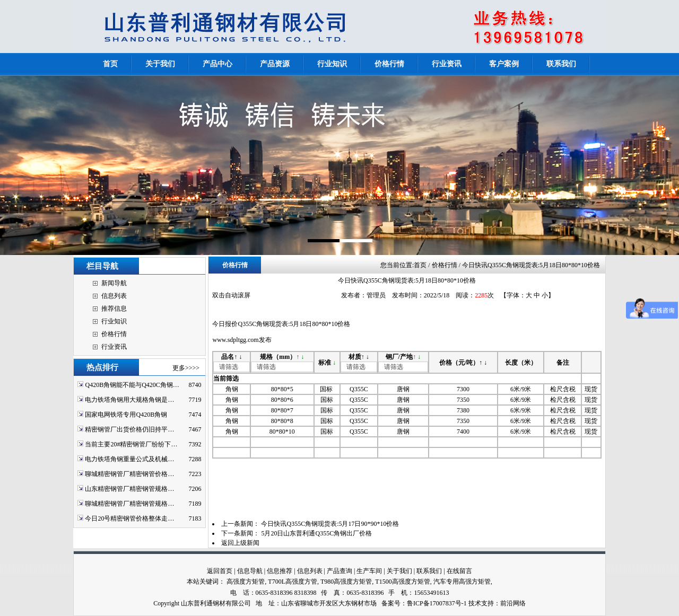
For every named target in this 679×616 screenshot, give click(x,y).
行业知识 (114, 321)
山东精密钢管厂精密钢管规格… (129, 489)
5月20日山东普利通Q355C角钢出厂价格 (316, 533)
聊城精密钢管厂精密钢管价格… (129, 474)
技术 (475, 603)
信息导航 (250, 571)
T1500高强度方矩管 (402, 582)
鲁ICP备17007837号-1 (437, 603)
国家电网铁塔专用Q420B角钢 (126, 415)
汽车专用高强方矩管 (462, 582)
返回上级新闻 (240, 543)
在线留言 (459, 571)
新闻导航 (114, 283)
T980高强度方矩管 (346, 582)
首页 (420, 265)
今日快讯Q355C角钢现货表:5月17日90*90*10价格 (330, 524)
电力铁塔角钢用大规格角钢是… (129, 400)
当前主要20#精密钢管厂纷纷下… (131, 444)
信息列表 (114, 296)
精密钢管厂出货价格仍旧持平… (129, 429)
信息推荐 (280, 571)
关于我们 (399, 571)
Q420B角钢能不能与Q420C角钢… (132, 385)
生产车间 (369, 571)
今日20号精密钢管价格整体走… (129, 518)
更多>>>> (186, 368)
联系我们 (429, 571)
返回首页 (220, 571)
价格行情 (114, 334)
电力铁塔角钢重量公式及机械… (129, 459)
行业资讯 (114, 347)
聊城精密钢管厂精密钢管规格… (129, 504)
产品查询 (339, 571)
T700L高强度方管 (293, 582)
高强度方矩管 (246, 582)
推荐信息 (114, 309)
